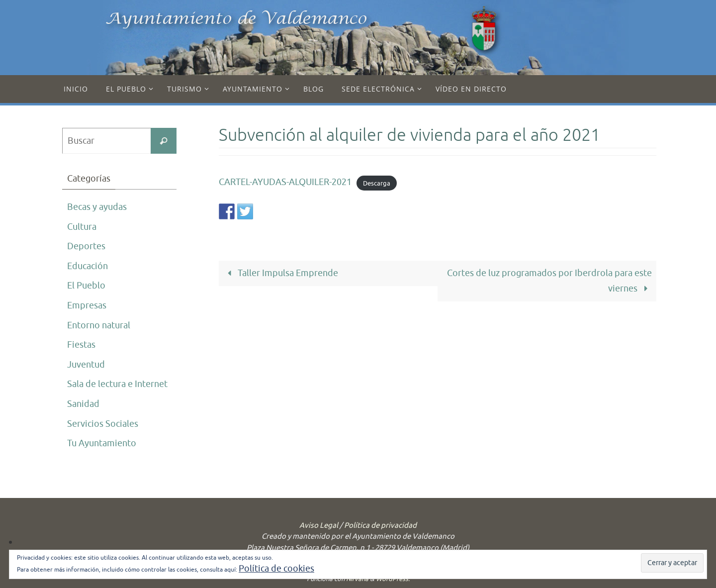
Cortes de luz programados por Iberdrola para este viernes (549, 281)
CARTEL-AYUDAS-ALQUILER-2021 (285, 182)
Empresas (87, 305)
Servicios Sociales (103, 424)
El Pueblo (86, 286)
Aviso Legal (319, 526)
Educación (88, 266)
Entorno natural (99, 325)
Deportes (86, 246)
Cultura (82, 227)
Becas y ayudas (97, 207)
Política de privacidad (380, 526)
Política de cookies (276, 569)
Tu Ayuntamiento (102, 443)
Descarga (377, 183)
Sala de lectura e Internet (117, 384)
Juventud (86, 365)
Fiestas (81, 345)
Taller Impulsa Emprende (281, 273)
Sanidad (83, 404)
